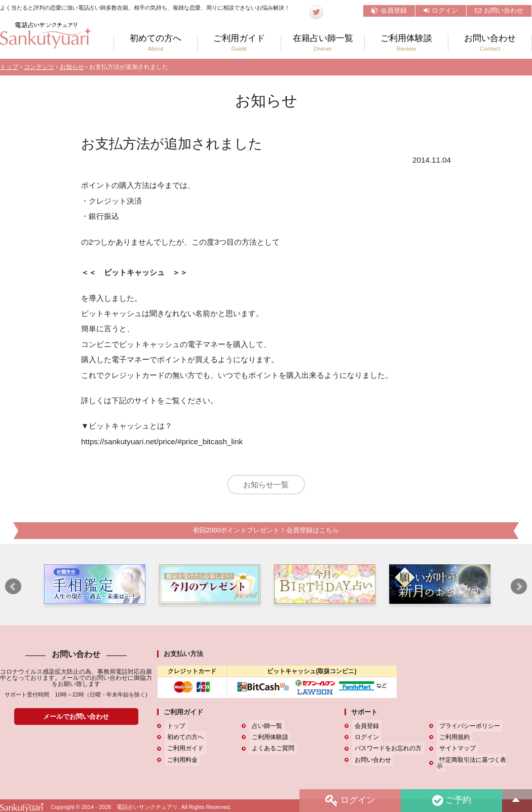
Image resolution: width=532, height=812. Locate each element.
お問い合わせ (499, 10)
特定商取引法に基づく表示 (473, 763)
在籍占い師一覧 (323, 43)
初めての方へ (156, 43)
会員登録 (389, 10)
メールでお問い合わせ (76, 720)
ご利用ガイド (239, 43)
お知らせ (72, 67)
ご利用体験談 (406, 43)
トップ (9, 67)
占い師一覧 (264, 729)
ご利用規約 (452, 740)
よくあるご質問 (271, 751)
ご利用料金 (180, 763)
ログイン (441, 10)
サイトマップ (455, 751)
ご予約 (450, 800)
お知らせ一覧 (266, 485)
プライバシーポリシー (467, 729)
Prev (13, 590)
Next (519, 590)
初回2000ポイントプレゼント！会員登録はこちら (266, 533)
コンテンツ (39, 67)
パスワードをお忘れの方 (386, 751)
